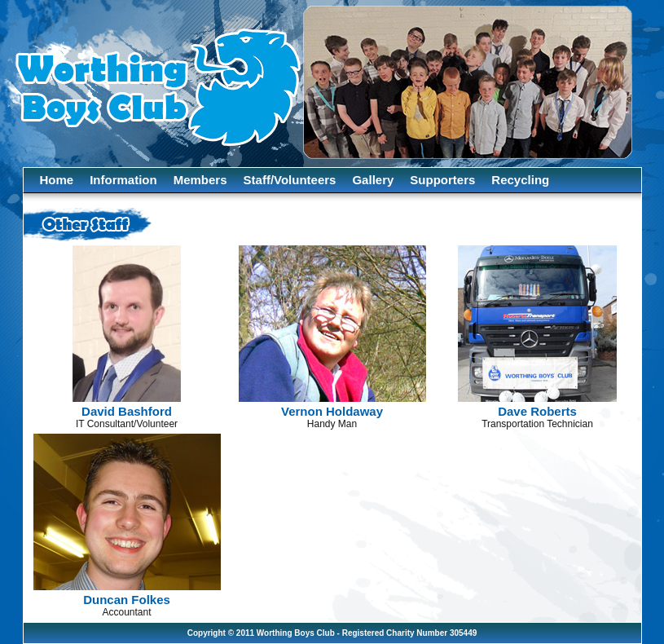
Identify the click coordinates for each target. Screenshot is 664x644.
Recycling (520, 180)
